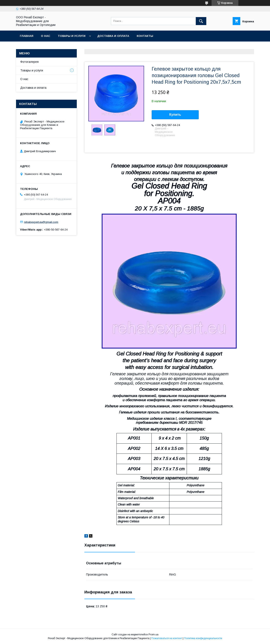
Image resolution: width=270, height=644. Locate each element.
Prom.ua (153, 635)
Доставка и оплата (113, 36)
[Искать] (201, 21)
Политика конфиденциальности (203, 638)
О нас (46, 36)
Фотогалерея (29, 62)
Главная (27, 36)
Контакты (145, 36)
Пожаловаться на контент (167, 638)
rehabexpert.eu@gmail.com (41, 222)
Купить (175, 115)
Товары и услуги (72, 36)
